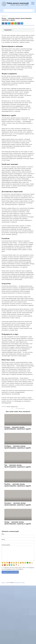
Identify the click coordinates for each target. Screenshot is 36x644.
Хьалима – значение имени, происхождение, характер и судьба (18, 504)
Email (3, 539)
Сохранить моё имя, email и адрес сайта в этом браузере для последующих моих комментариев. (18, 568)
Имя (3, 534)
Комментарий (6, 545)
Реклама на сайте (19, 583)
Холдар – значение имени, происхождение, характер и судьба (18, 428)
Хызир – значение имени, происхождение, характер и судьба (18, 523)
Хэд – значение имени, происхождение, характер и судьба (18, 466)
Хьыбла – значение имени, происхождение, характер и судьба (18, 485)
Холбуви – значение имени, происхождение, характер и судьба (18, 447)
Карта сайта (5, 583)
